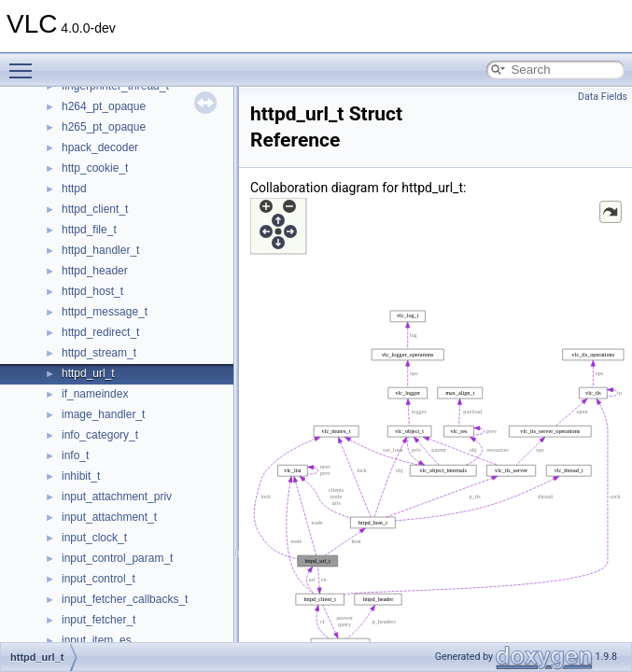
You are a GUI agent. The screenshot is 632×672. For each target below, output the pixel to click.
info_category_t (100, 435)
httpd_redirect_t (100, 332)
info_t (75, 455)
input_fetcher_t (98, 620)
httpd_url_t (88, 373)
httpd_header (95, 271)
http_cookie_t (95, 168)
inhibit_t (81, 476)
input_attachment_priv (117, 497)
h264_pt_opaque (104, 106)
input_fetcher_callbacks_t (125, 599)
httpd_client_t (95, 209)
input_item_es (97, 640)
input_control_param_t (117, 558)
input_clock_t (94, 538)
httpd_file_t (89, 230)
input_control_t (98, 579)
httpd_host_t (92, 291)
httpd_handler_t (100, 250)
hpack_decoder (100, 147)
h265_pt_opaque (104, 127)
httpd (74, 189)
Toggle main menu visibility (25, 63)
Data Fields (603, 97)
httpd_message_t (105, 312)
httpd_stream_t (99, 353)
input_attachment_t (109, 517)
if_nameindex (95, 394)
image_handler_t (103, 414)
